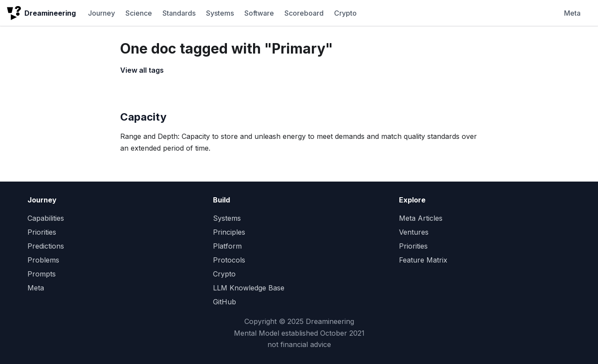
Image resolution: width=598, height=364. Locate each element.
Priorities (42, 232)
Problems (43, 260)
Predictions (46, 246)
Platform (227, 246)
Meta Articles (421, 218)
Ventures (414, 232)
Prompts (42, 274)
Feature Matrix (423, 260)
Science (139, 13)
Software (259, 13)
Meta (572, 13)
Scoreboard (304, 13)
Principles (229, 232)
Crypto (345, 13)
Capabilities (46, 218)
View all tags (142, 70)
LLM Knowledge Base (249, 288)
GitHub (225, 302)
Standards (179, 13)
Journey (101, 13)
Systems (220, 13)
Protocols (229, 260)
